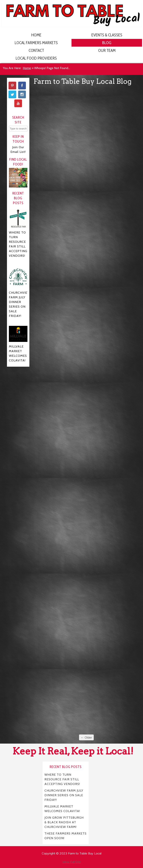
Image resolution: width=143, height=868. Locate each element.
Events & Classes (107, 35)
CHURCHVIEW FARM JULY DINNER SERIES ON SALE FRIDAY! (64, 795)
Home (36, 35)
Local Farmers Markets (36, 43)
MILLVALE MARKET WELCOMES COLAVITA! (62, 809)
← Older (86, 737)
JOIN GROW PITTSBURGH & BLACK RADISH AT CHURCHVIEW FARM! (64, 822)
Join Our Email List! (18, 149)
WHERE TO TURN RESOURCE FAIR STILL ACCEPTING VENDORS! (62, 779)
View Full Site (71, 862)
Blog (107, 43)
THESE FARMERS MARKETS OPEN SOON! (66, 836)
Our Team (107, 50)
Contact (36, 50)
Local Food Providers (36, 58)
